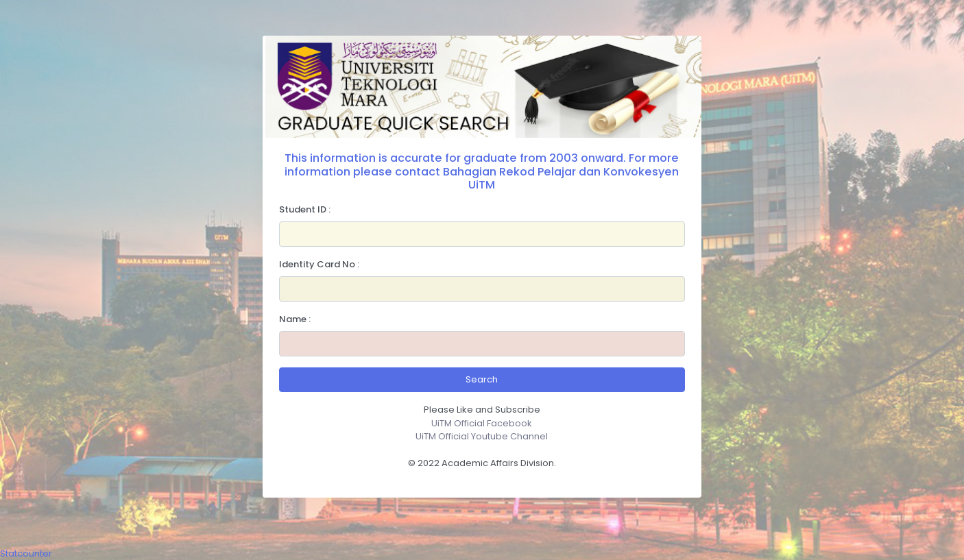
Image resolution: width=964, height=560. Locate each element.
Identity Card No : (319, 264)
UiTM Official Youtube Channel (482, 436)
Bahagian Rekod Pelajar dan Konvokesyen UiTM (561, 179)
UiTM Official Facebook (482, 423)
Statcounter (26, 553)
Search (482, 379)
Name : (295, 319)
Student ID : (305, 209)
